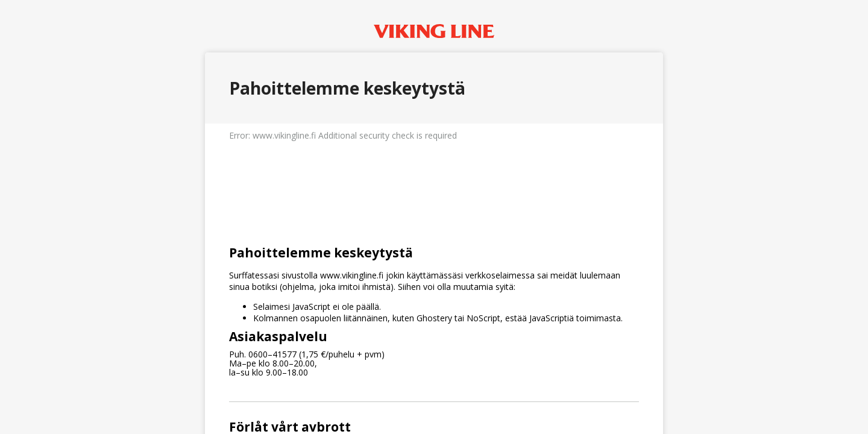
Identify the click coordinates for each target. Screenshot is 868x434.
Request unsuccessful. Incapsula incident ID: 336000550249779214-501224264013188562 (434, 217)
